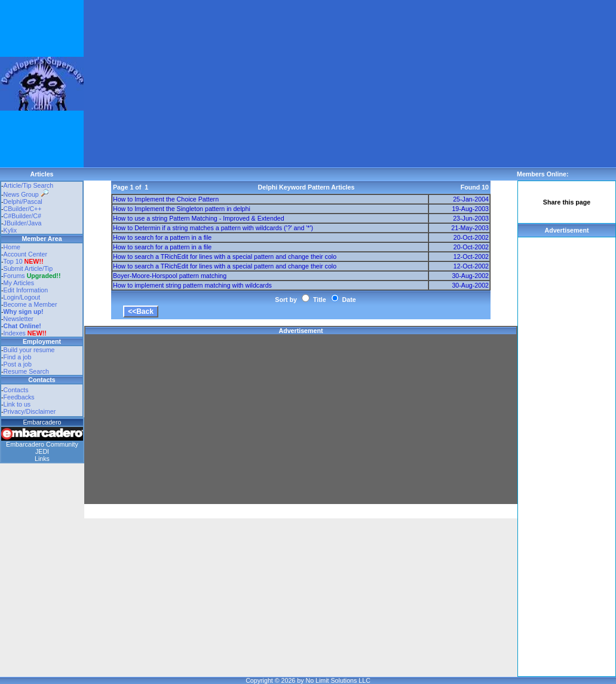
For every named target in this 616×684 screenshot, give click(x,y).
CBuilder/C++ (23, 209)
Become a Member (30, 304)
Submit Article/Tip (28, 268)
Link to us (17, 404)
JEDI (42, 451)
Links (42, 459)
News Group (26, 194)
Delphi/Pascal (23, 201)
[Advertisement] (283, 84)
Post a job (18, 364)
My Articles (19, 283)
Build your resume (29, 350)
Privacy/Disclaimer (30, 411)
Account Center (25, 254)
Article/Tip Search (29, 185)
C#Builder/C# (22, 216)
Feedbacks (19, 397)
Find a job (18, 357)
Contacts (16, 390)
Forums (32, 276)
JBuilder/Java (23, 223)
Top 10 (13, 261)
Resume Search (26, 371)
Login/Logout (22, 297)
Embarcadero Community (42, 444)
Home (12, 247)
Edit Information (26, 290)
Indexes (15, 333)
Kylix (10, 230)
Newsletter (19, 319)
